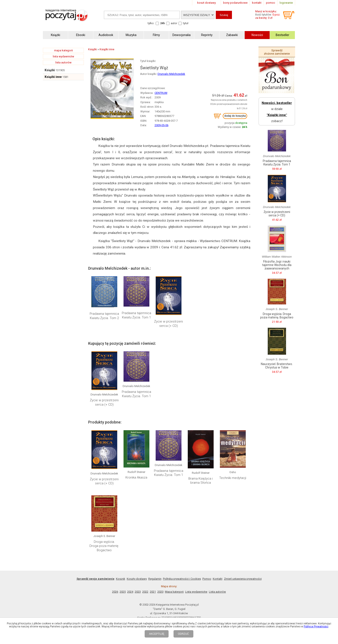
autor (174, 23)
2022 (145, 592)
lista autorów (63, 62)
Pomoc (207, 579)
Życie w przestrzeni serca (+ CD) (168, 324)
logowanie (286, 3)
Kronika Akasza (136, 477)
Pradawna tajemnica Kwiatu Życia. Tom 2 (104, 316)
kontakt (257, 3)
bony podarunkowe (235, 3)
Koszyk (121, 579)
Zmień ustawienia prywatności (243, 579)
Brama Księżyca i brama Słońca (201, 481)
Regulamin (155, 579)
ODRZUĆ (183, 634)
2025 (123, 592)
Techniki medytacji (233, 478)
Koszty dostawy (137, 579)
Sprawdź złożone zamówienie (277, 52)
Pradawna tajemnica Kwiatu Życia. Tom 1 (136, 315)
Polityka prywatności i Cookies (182, 579)
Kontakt (218, 579)
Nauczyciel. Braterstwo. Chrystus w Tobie (277, 366)
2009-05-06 (161, 125)
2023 (138, 592)
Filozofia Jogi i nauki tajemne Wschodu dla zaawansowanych (277, 265)
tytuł (186, 23)
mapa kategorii (63, 50)
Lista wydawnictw (196, 592)
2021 (153, 592)
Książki (50, 70)
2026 (115, 592)
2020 (160, 592)
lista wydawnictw (63, 56)
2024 (130, 592)
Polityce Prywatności (316, 627)
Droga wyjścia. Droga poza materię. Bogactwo (104, 546)
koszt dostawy (207, 3)
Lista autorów (217, 592)
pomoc (271, 3)
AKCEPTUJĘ (157, 634)
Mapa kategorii (174, 592)
